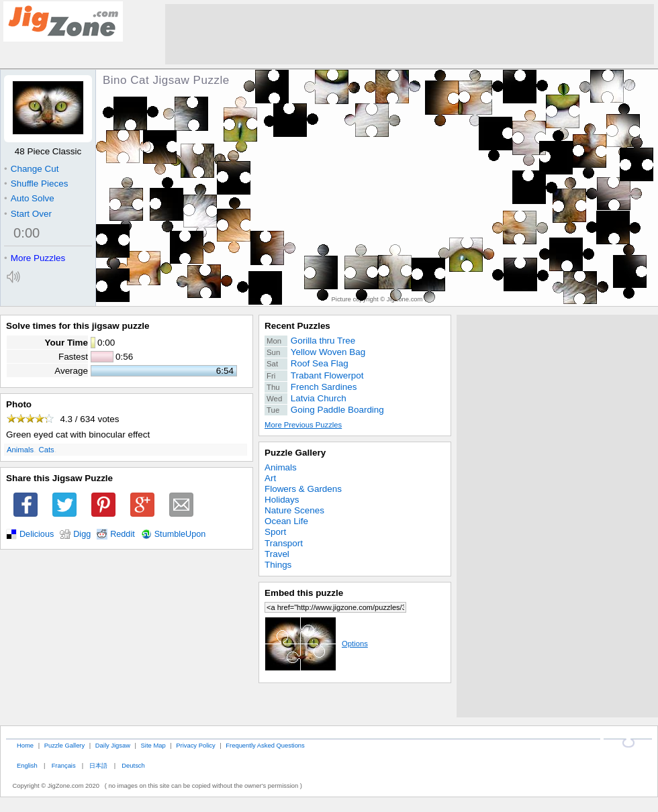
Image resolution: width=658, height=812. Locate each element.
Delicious (37, 534)
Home (25, 745)
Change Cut (31, 169)
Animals (20, 450)
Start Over (28, 214)
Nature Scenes (294, 510)
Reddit (123, 534)
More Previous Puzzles (303, 425)
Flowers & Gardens (303, 489)
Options (316, 644)
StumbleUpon (180, 534)
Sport (275, 532)
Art (270, 478)
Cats (47, 450)
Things (278, 565)
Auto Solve (29, 198)
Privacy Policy (195, 745)
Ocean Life (286, 521)
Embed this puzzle (304, 593)
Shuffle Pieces (36, 184)
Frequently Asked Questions (265, 745)
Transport (284, 543)
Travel (277, 554)
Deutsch (133, 765)
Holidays (282, 500)
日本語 (98, 765)
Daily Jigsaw (113, 745)
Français (64, 765)
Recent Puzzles (297, 326)
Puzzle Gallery (295, 453)
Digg (82, 534)
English (27, 765)
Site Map (153, 745)
